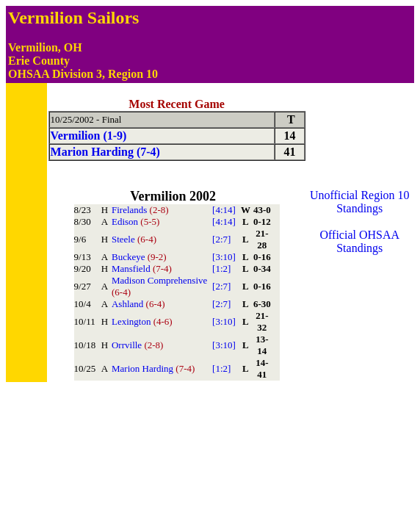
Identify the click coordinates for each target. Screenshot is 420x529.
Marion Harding (153, 368)
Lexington (142, 321)
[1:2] (221, 269)
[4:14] (224, 210)
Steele (134, 239)
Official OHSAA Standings (360, 241)
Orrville (137, 345)
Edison (135, 222)
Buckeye (139, 257)
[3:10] (224, 257)
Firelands (140, 210)
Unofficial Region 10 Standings (360, 202)
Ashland (138, 304)
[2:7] (221, 239)
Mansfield (142, 269)
